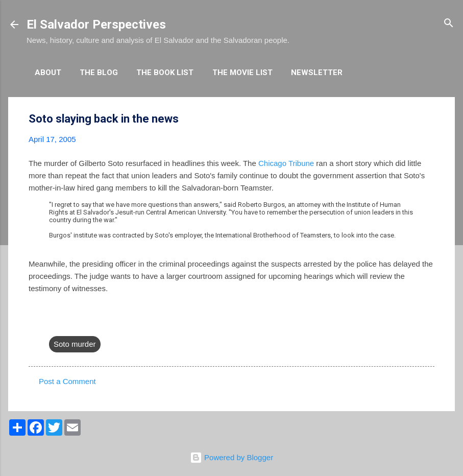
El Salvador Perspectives (96, 25)
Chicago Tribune (286, 163)
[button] (428, 119)
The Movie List (242, 73)
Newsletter (317, 73)
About (48, 73)
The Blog (99, 73)
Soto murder (75, 344)
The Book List (165, 73)
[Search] (449, 24)
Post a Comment (67, 381)
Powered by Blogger (231, 457)
